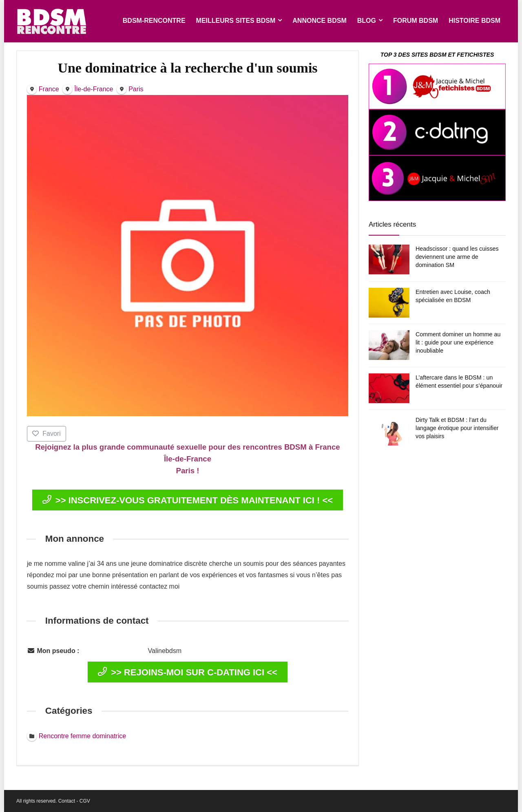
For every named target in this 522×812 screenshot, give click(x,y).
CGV (85, 801)
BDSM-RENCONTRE (154, 21)
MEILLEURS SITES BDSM (236, 21)
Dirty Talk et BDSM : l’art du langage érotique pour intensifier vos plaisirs (457, 428)
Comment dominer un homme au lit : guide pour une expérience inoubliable (458, 342)
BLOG (367, 21)
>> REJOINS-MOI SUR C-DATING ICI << (188, 672)
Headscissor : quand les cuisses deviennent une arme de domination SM (457, 257)
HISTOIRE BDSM (474, 21)
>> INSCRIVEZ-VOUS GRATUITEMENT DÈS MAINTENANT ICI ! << (188, 500)
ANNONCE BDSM (319, 21)
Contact (67, 801)
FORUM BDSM (416, 21)
